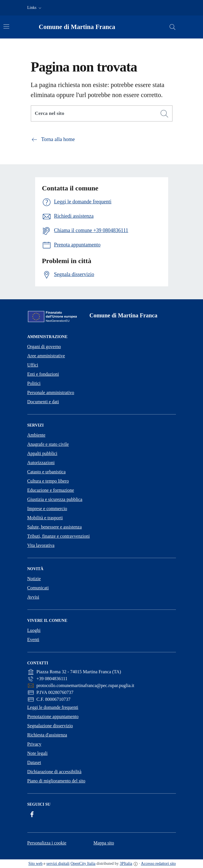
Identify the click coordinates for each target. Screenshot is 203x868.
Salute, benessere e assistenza (55, 527)
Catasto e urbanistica (47, 472)
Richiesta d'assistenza (47, 735)
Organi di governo (44, 347)
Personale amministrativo (51, 392)
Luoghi (34, 630)
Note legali (38, 753)
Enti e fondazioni (43, 374)
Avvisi (33, 597)
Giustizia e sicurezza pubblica (55, 499)
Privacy (34, 744)
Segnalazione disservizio (50, 726)
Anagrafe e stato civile (48, 444)
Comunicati (38, 588)
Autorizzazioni (41, 463)
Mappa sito (104, 843)
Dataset (34, 762)
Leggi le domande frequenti (53, 707)
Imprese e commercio (47, 509)
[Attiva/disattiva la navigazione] (6, 26)
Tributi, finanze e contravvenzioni (59, 536)
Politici (34, 383)
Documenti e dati (43, 402)
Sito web (35, 864)
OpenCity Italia (83, 864)
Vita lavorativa (41, 545)
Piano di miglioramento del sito (56, 781)
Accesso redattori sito (158, 864)
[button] (35, 8)
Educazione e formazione (51, 490)
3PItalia (126, 864)
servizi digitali (58, 864)
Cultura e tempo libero (48, 481)
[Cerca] (164, 114)
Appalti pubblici (42, 453)
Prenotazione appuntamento (53, 716)
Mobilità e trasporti (45, 518)
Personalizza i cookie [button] (47, 843)
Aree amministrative (46, 356)
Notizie (34, 579)
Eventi (33, 640)
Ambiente (36, 435)
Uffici (33, 365)
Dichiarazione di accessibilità (54, 772)
